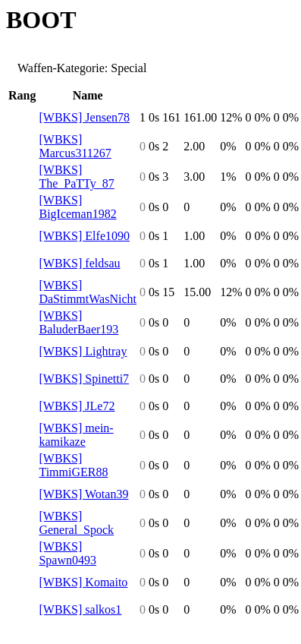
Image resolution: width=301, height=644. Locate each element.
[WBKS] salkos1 (80, 609)
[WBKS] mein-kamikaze (76, 435)
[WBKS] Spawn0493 (67, 553)
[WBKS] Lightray (83, 351)
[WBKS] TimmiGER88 (73, 465)
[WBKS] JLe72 (77, 406)
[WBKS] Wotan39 (83, 494)
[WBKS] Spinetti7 (84, 379)
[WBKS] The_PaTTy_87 (76, 177)
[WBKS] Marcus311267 (75, 146)
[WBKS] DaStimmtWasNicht (87, 292)
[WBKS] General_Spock (76, 523)
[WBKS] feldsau (79, 263)
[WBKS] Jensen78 (84, 117)
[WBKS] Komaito (83, 582)
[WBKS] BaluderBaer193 (78, 322)
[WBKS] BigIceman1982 (77, 207)
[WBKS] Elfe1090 (84, 236)
